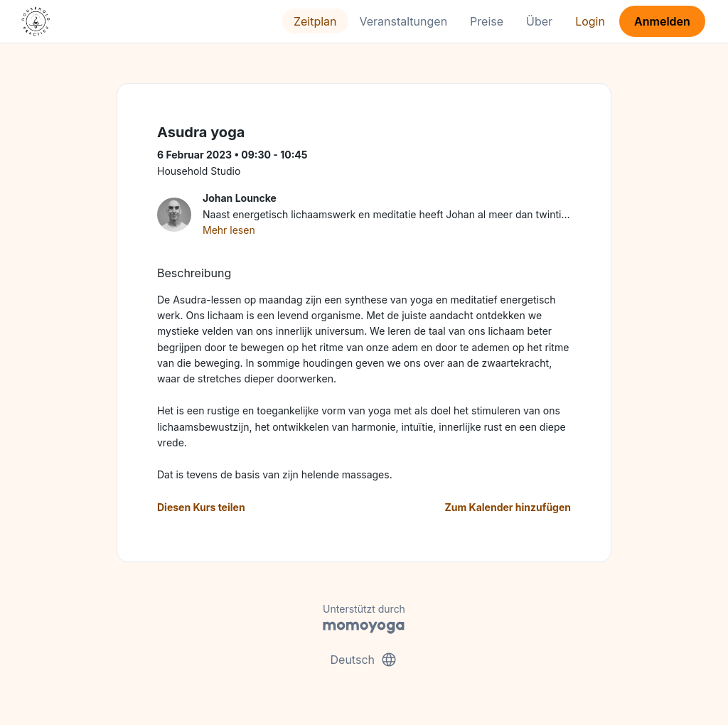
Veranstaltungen (404, 21)
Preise (487, 21)
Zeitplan (315, 21)
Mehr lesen (229, 230)
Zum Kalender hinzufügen (508, 507)
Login (590, 21)
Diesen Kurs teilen (201, 507)
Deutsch (364, 660)
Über (539, 21)
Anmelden (662, 21)
